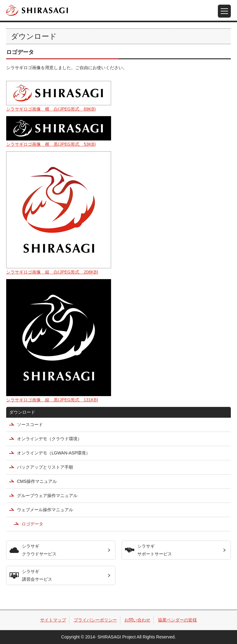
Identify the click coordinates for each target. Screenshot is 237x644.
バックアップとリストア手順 (45, 467)
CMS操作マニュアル (37, 481)
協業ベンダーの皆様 (177, 620)
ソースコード (30, 424)
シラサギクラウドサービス (39, 550)
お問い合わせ (137, 620)
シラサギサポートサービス (155, 550)
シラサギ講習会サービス (37, 575)
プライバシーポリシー (95, 620)
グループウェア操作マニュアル (47, 496)
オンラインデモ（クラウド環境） (49, 439)
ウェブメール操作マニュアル (45, 510)
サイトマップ (53, 620)
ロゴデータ (32, 524)
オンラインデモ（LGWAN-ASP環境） (54, 453)
